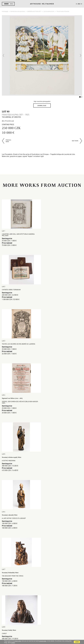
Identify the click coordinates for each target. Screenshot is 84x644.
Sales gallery (42, 568)
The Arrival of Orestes (63, 11)
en (79, 4)
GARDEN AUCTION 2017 (34, 11)
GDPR (42, 584)
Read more (42, 546)
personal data (43, 641)
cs (77, 4)
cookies (13, 643)
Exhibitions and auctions (18, 11)
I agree (77, 642)
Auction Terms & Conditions (42, 577)
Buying (42, 573)
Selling (42, 575)
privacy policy (18, 641)
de (81, 4)
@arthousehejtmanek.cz (42, 631)
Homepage (5, 11)
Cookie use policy (42, 586)
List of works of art (49, 11)
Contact (42, 624)
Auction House (42, 566)
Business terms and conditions (42, 582)
